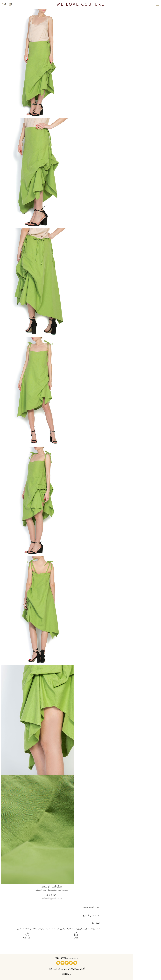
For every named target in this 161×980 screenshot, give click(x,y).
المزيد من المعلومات (60, 949)
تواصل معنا (60, 925)
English (61, 940)
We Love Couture (80, 5)
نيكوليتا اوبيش (105, 11)
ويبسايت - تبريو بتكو (60, 978)
